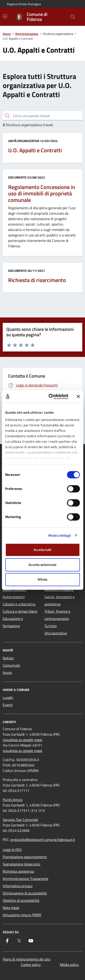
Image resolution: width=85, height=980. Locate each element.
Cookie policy (31, 965)
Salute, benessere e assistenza (59, 600)
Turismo (51, 626)
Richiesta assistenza (18, 871)
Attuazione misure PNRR (22, 915)
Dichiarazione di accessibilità (25, 893)
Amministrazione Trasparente (25, 879)
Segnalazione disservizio (21, 864)
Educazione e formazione (13, 622)
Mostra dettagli (60, 535)
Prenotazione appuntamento (25, 857)
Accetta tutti (42, 550)
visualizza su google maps (22, 740)
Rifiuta (42, 579)
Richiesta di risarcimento (37, 280)
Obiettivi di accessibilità (21, 900)
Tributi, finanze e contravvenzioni (57, 615)
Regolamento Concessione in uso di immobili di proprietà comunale (42, 194)
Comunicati (11, 665)
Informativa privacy (18, 886)
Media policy (69, 965)
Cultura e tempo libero (20, 611)
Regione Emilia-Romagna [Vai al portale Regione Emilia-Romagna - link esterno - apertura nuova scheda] (24, 4)
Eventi (8, 705)
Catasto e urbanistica (19, 604)
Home (7, 34)
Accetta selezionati (42, 565)
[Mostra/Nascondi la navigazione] (5, 16)
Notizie (8, 658)
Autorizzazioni (14, 597)
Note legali (11, 908)
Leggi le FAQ (12, 850)
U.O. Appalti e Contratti (35, 150)
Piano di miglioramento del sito (27, 959)
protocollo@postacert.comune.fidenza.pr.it (43, 840)
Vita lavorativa (56, 633)
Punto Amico (13, 800)
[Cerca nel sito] (73, 17)
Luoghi (8, 698)
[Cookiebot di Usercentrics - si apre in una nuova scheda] (51, 397)
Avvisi (7, 673)
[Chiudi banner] (78, 397)
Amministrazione (27, 34)
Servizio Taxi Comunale (20, 820)
